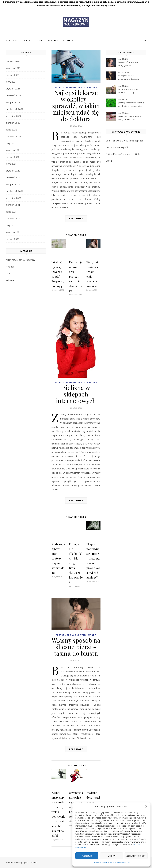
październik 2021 (15, 191)
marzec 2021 (13, 239)
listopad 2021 (13, 184)
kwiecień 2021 (13, 232)
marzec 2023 (13, 75)
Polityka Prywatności (122, 862)
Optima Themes (30, 863)
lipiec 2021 (11, 212)
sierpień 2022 (13, 123)
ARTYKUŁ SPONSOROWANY (21, 260)
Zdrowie (11, 40)
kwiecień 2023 (13, 68)
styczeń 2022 (13, 171)
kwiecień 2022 (13, 150)
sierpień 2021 (13, 205)
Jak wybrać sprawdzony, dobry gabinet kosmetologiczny (129, 64)
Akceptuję (87, 856)
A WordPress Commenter (119, 154)
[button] (146, 806)
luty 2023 (11, 82)
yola (108, 141)
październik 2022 (15, 109)
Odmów (111, 856)
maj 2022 (11, 143)
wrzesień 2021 (14, 198)
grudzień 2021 (13, 177)
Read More (76, 219)
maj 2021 (11, 225)
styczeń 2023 (13, 89)
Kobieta (53, 40)
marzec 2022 (13, 157)
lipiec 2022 (11, 130)
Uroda (26, 40)
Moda (39, 40)
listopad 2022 (13, 102)
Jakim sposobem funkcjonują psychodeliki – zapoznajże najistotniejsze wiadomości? (131, 105)
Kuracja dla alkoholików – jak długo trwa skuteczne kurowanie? (76, 563)
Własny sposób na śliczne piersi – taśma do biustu (76, 647)
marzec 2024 (13, 61)
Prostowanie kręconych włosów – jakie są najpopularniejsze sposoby (131, 91)
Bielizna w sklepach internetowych (76, 394)
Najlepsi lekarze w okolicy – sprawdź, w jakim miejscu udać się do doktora (76, 106)
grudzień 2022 (13, 95)
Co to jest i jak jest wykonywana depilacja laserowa (128, 78)
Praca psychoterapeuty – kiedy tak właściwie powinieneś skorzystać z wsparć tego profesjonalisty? (131, 118)
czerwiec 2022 (13, 136)
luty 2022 (11, 164)
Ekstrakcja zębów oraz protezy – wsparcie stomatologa (76, 277)
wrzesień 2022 (14, 116)
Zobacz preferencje (136, 856)
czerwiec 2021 (13, 218)
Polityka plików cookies (102, 862)
